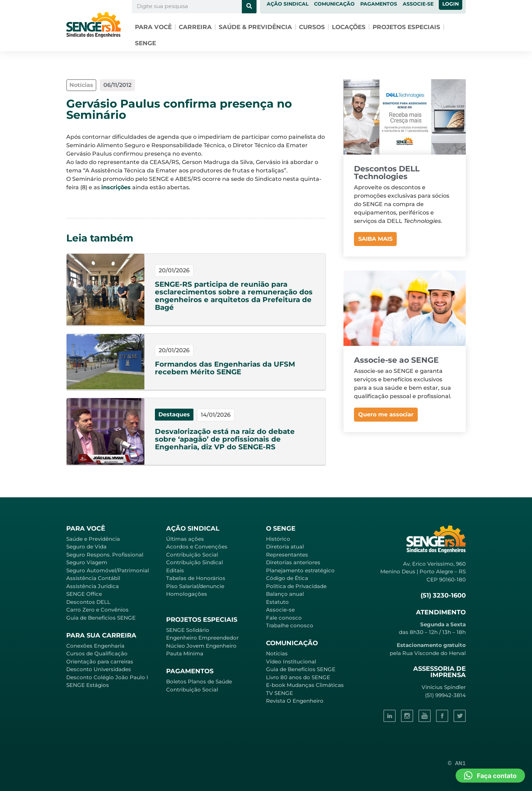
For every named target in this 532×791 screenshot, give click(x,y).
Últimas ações (185, 539)
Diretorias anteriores (293, 562)
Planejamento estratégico (300, 570)
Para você (153, 27)
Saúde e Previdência (93, 539)
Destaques (174, 414)
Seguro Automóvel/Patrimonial (108, 570)
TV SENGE (279, 693)
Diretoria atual (285, 547)
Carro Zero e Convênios (97, 610)
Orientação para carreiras (100, 662)
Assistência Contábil (93, 578)
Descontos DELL (88, 602)
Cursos (312, 27)
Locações (349, 27)
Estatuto (277, 602)
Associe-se (280, 610)
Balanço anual (285, 594)
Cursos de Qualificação (97, 653)
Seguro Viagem (87, 562)
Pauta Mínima (185, 653)
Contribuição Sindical (195, 562)
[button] (490, 776)
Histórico (278, 539)
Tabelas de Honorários (196, 578)
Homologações (187, 594)
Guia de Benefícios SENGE (101, 618)
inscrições (116, 187)
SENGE (145, 43)
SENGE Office (84, 594)
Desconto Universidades (99, 669)
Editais (175, 570)
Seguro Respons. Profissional (105, 555)
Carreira (195, 27)
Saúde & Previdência (255, 27)
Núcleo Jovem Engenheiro (201, 646)
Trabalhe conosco (290, 625)
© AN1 (457, 763)
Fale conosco (284, 618)
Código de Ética (287, 578)
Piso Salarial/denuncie (195, 586)
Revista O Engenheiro (295, 701)
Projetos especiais (406, 27)
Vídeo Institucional (291, 662)
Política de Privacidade (296, 586)
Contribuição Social (192, 555)
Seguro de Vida (86, 547)
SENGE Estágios (88, 685)
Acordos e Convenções (197, 547)
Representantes (287, 555)
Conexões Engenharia (95, 646)
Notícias (277, 653)
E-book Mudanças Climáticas (305, 685)
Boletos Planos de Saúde (199, 681)
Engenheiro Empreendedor (202, 638)
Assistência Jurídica (93, 586)
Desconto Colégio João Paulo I (107, 677)
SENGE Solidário (188, 630)
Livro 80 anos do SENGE (298, 677)
